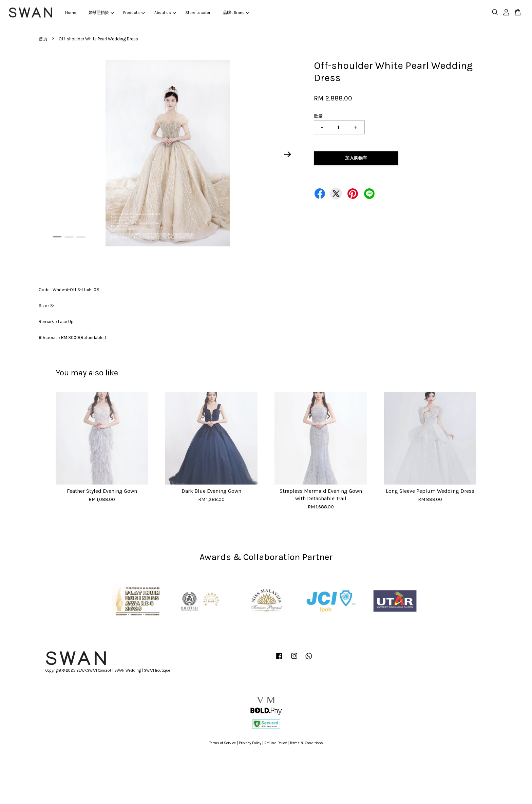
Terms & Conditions (306, 743)
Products (134, 13)
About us (165, 13)
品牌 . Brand (236, 13)
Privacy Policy (250, 743)
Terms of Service (223, 743)
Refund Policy (275, 743)
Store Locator (198, 13)
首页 (43, 39)
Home (71, 13)
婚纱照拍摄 (101, 13)
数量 (318, 116)
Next (288, 154)
